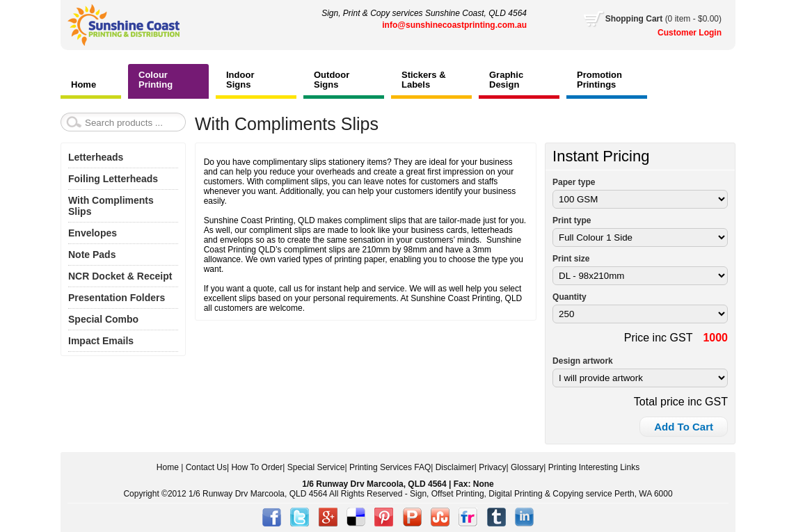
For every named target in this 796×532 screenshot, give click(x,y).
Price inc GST (659, 338)
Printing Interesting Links (594, 467)
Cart (663, 19)
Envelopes (93, 233)
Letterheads (96, 157)
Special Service (316, 467)
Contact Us (206, 467)
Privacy (492, 467)
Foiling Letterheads (113, 179)
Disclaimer (455, 467)
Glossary (527, 467)
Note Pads (92, 255)
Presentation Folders (117, 298)
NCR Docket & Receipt (120, 276)
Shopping (626, 19)
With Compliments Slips (111, 206)
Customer (678, 33)
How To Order (257, 467)
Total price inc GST (681, 402)
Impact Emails (101, 341)
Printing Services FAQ (390, 467)
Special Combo (103, 319)
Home (168, 467)
